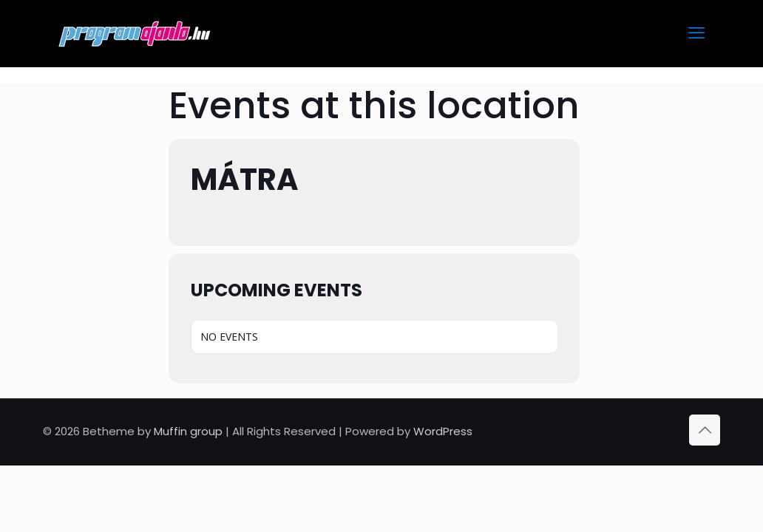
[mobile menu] (696, 33)
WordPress (443, 431)
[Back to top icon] (705, 430)
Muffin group (188, 431)
